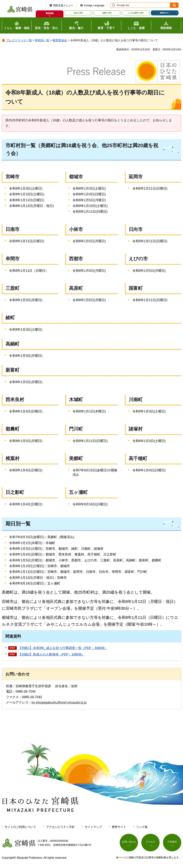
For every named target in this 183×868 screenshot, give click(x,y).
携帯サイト (119, 827)
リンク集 (142, 827)
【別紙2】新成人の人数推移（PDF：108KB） (51, 654)
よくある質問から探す (136, 13)
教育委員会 (60, 40)
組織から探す (107, 13)
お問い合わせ (129, 842)
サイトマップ (93, 827)
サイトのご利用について (20, 827)
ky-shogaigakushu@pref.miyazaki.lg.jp (59, 702)
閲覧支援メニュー (63, 5)
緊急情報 (50, 13)
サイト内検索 (113, 5)
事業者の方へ (165, 13)
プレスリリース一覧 (19, 40)
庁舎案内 (172, 842)
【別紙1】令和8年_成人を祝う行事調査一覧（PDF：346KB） (63, 648)
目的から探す (78, 13)
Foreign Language (94, 5)
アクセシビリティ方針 (60, 827)
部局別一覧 (42, 40)
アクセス (150, 842)
